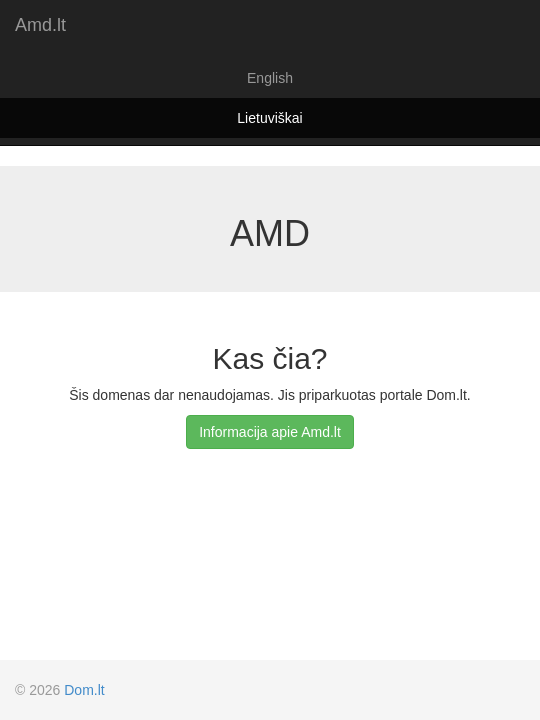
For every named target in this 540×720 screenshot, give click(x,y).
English (270, 78)
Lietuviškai (269, 118)
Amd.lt (40, 25)
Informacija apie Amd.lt (270, 432)
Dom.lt (84, 690)
